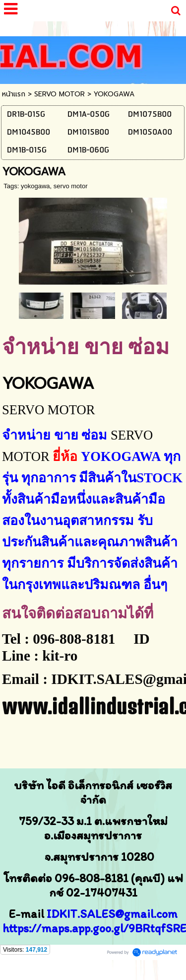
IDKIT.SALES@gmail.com (112, 914)
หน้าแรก (14, 94)
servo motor (71, 186)
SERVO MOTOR (60, 94)
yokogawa (35, 186)
